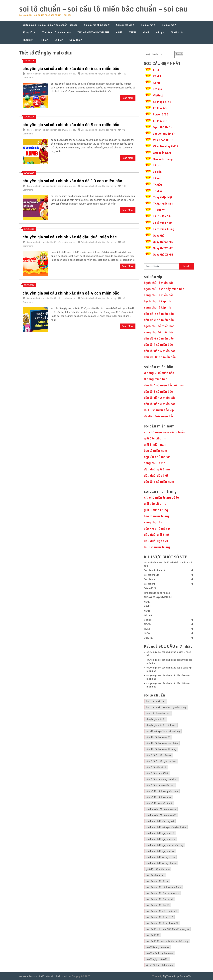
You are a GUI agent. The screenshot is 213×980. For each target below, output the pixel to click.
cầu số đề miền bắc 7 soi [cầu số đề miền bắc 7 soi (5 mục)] (159, 803)
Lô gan (157, 165)
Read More (128, 98)
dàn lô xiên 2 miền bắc (160, 398)
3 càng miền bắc (156, 379)
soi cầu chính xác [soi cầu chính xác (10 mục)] (155, 875)
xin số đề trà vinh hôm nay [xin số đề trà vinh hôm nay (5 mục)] (160, 965)
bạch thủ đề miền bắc (159, 326)
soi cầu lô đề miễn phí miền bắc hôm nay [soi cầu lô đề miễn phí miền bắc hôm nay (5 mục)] (167, 941)
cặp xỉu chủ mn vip (157, 457)
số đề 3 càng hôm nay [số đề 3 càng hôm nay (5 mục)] (158, 947)
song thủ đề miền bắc (159, 332)
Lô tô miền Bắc (162, 216)
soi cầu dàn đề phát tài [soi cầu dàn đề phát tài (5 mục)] (158, 905)
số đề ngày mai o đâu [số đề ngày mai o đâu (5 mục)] (157, 959)
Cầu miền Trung (163, 159)
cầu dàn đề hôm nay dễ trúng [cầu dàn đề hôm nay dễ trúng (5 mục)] (161, 749)
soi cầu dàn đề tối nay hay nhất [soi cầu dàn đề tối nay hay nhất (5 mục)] (162, 923)
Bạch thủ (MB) (162, 127)
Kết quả (160, 32)
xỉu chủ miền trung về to (161, 497)
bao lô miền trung (156, 516)
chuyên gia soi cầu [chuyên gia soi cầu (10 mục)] (156, 719)
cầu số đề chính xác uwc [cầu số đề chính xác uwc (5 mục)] (159, 797)
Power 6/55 (161, 114)
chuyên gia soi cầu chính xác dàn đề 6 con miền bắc (71, 68)
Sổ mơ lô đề (29, 32)
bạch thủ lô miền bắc (159, 283)
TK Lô (43, 40)
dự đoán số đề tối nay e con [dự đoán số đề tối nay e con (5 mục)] (160, 857)
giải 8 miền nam (155, 444)
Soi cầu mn (147, 25)
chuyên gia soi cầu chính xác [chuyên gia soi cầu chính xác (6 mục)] (161, 725)
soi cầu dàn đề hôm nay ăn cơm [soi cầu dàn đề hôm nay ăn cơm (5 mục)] (162, 893)
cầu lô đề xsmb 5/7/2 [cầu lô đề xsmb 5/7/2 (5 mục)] (157, 773)
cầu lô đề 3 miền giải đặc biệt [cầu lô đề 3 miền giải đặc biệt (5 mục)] (161, 761)
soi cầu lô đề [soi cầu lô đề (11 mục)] (153, 935)
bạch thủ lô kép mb (158, 301)
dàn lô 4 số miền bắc (158, 344)
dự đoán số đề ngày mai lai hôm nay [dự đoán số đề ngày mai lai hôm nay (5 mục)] (165, 845)
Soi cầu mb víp (124, 25)
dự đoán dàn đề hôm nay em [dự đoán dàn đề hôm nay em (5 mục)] (161, 809)
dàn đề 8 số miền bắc (159, 320)
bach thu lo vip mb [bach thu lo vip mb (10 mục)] (156, 701)
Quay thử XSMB (163, 242)
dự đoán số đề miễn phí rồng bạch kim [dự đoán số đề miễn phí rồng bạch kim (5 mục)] (166, 827)
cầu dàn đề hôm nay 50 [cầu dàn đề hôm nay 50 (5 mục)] (158, 737)
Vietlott (176, 32)
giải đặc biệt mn (155, 438)
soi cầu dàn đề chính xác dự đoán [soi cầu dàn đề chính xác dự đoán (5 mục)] (163, 887)
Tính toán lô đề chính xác (56, 32)
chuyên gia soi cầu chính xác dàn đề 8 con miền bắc (71, 125)
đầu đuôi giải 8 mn (157, 469)
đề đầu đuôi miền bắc (159, 416)
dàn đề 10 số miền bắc (160, 357)
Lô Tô (58, 40)
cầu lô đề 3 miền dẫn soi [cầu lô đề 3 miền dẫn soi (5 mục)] (159, 755)
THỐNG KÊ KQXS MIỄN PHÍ (93, 32)
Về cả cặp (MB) (163, 140)
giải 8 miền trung (156, 510)
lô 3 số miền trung (157, 547)
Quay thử (75, 40)
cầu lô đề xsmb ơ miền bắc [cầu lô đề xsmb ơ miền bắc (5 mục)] (160, 785)
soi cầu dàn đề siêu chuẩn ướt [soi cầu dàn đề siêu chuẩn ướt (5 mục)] (162, 911)
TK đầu (157, 185)
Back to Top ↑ (187, 976)
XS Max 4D (160, 108)
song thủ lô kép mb (158, 307)
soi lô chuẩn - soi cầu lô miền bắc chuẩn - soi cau (53, 74)
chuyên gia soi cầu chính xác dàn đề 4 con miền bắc (71, 293)
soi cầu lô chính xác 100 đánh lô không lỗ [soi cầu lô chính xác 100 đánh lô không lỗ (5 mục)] (167, 929)
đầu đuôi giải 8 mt (157, 535)
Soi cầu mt (168, 25)
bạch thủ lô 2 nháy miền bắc (164, 289)
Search (179, 54)
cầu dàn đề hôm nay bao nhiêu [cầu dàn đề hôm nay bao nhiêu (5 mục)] (162, 743)
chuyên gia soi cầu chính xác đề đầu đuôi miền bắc (70, 237)
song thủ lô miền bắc (159, 295)
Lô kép (157, 178)
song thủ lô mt (154, 522)
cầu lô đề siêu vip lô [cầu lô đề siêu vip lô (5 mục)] (156, 767)
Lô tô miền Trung (163, 229)
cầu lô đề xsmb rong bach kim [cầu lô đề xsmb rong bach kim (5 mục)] (162, 779)
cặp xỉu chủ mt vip (157, 528)
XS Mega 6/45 (162, 102)
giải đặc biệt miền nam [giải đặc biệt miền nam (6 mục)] (158, 869)
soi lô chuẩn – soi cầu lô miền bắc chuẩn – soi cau (103, 9)
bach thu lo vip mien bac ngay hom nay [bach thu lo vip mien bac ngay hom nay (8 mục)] (166, 707)
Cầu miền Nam (162, 153)
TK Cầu (27, 40)
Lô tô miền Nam (163, 223)
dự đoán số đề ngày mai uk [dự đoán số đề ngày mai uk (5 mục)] (160, 851)
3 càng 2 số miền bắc (159, 373)
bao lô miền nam (156, 451)
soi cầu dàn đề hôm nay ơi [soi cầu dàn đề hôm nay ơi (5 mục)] (160, 899)
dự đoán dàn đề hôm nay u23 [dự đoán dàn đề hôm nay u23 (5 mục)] (161, 815)
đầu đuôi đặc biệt (156, 475)
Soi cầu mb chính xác (96, 25)
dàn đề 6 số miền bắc (159, 314)
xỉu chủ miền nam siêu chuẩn (165, 432)
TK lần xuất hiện (163, 204)
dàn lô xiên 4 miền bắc (160, 351)
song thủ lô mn (155, 463)
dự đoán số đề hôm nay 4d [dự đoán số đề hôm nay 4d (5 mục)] (160, 821)
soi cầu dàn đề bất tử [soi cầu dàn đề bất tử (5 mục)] (157, 881)
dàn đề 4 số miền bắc (159, 338)
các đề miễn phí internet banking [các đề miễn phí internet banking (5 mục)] (163, 731)
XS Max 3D (160, 121)
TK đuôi (158, 191)
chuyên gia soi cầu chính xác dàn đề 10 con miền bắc (72, 181)
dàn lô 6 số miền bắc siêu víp (164, 385)
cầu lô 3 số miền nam (159, 482)
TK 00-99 (159, 210)
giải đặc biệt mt (155, 504)
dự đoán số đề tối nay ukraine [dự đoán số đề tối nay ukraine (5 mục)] (161, 863)
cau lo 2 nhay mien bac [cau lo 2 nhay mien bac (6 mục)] (158, 713)
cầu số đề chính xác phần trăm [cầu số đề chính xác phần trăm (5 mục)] (162, 791)
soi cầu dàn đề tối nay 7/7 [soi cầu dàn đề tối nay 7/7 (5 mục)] (159, 917)
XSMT (146, 32)
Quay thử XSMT (163, 248)
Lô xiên (157, 172)
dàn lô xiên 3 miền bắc (160, 404)
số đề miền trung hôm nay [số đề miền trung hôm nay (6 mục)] (160, 953)
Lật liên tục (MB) (164, 134)
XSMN (133, 32)
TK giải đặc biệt (163, 197)
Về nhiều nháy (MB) (165, 146)
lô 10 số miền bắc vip (159, 410)
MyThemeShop (171, 976)
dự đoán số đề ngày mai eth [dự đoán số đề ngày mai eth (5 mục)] (160, 839)
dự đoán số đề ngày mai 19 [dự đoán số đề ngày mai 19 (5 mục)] (160, 833)
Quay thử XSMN (163, 255)
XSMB (119, 32)
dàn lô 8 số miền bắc (158, 391)
